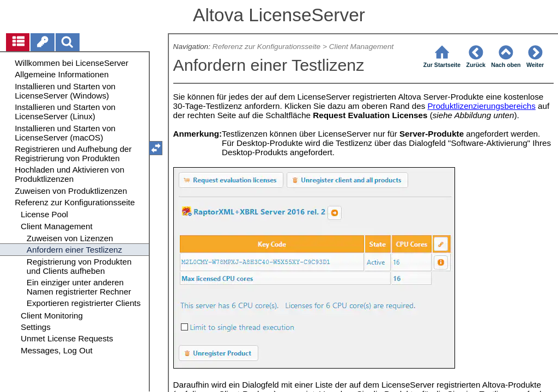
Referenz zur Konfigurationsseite (266, 47)
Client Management (362, 47)
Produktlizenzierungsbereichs (481, 106)
